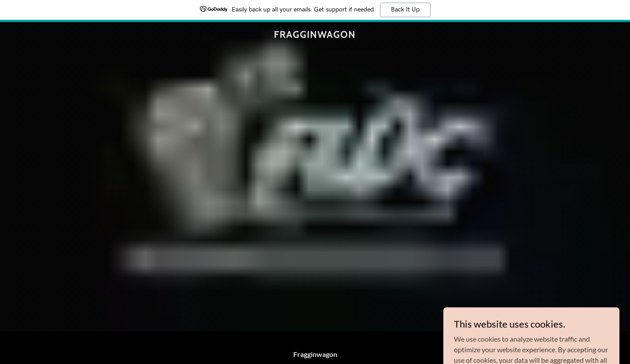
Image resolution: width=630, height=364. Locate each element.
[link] (315, 35)
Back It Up (405, 10)
